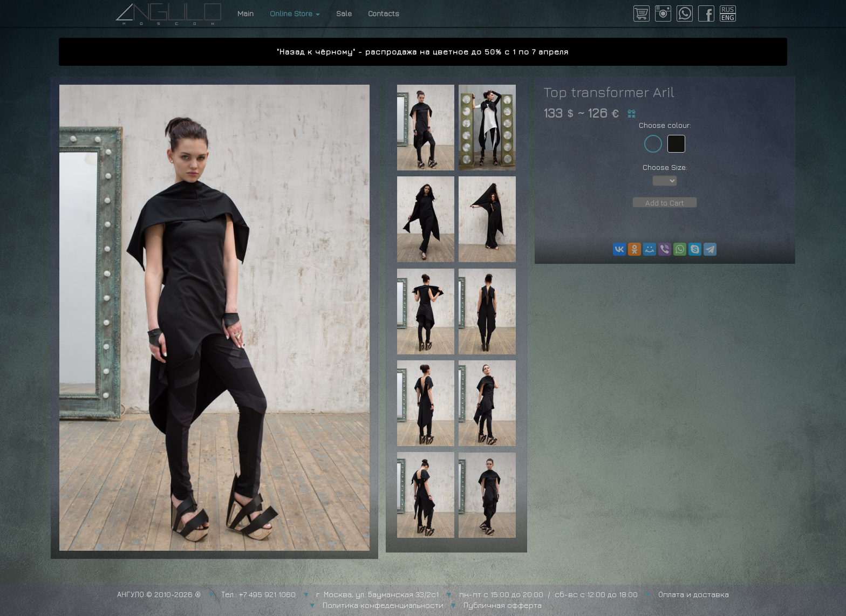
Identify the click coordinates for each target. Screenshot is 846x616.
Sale (344, 13)
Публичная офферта (503, 605)
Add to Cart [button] (665, 203)
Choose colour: (665, 125)
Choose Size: (665, 167)
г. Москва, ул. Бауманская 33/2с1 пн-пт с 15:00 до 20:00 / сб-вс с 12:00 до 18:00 (477, 594)
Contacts (384, 13)
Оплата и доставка (694, 594)
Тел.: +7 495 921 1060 (258, 594)
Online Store (295, 13)
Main (245, 13)
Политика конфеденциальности (383, 605)
